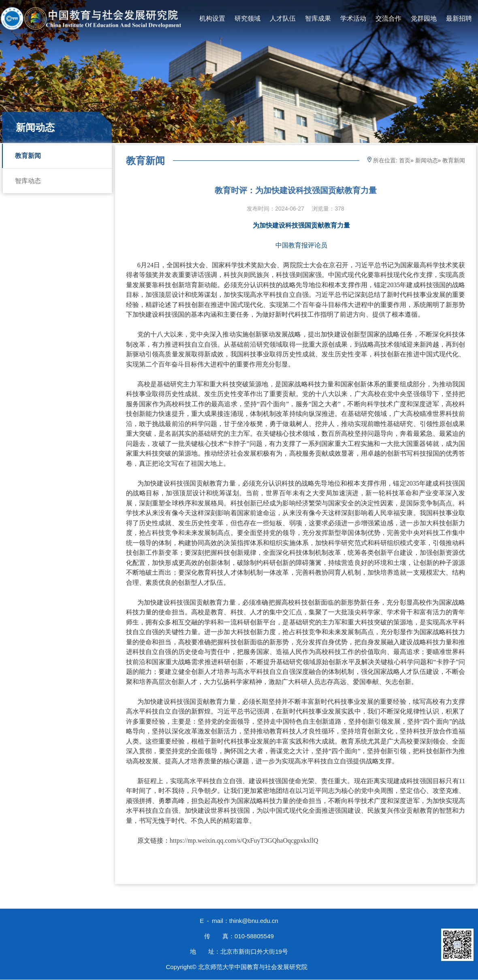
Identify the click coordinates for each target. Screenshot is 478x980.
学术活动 (353, 18)
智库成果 (318, 18)
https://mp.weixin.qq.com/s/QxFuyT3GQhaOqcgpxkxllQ (244, 840)
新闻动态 (427, 160)
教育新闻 (28, 156)
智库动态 (28, 181)
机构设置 (212, 18)
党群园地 (424, 18)
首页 (405, 160)
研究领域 (248, 18)
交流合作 (388, 18)
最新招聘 (459, 18)
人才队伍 (283, 18)
